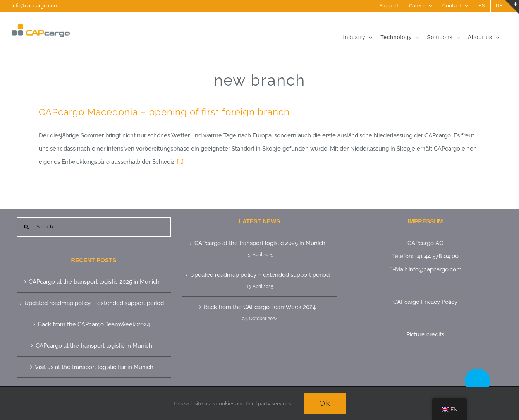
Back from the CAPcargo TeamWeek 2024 (94, 324)
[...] (180, 162)
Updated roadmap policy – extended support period (94, 303)
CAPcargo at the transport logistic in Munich (94, 346)
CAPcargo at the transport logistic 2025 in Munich (94, 282)
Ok (325, 403)
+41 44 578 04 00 (437, 256)
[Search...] (94, 227)
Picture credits (425, 334)
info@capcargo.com (35, 6)
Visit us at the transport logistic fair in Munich (94, 367)
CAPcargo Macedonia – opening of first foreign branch (164, 112)
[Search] (26, 227)
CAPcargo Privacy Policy (425, 302)
